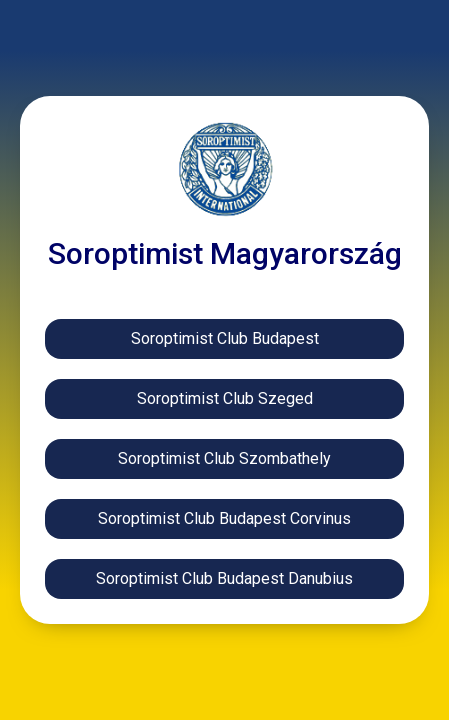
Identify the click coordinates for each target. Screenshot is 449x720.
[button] (224, 579)
